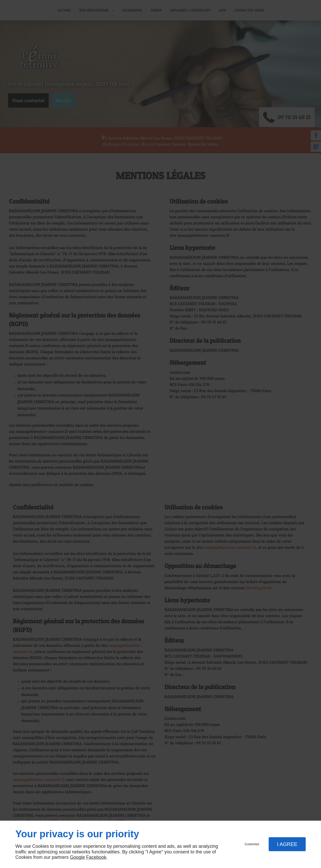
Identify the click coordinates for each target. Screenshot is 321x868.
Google (77, 857)
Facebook (96, 857)
